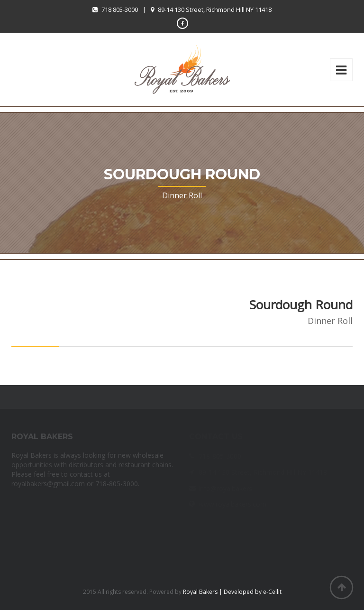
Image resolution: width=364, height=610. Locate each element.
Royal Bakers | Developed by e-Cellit (232, 592)
